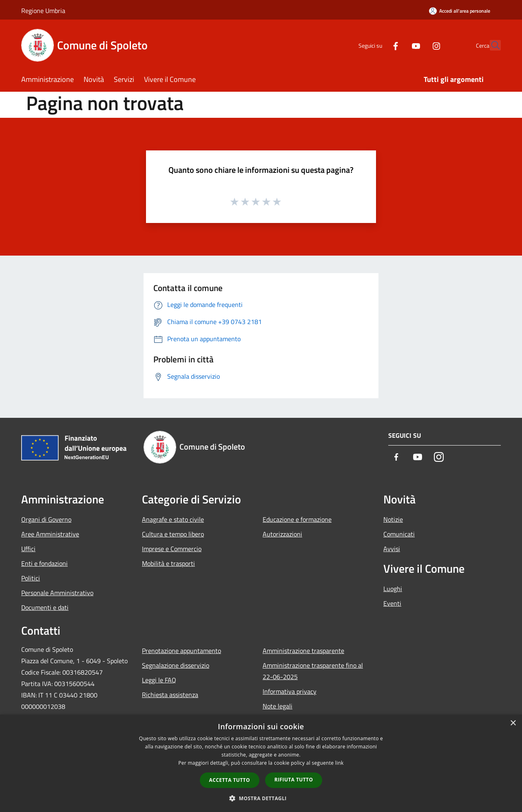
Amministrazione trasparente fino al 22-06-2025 (313, 671)
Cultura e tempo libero (173, 534)
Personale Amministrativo (57, 593)
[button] (261, 798)
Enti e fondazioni (44, 563)
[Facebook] (378, 45)
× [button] (513, 723)
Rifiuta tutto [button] (294, 780)
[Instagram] (418, 45)
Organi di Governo (46, 519)
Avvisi (392, 549)
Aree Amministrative (50, 534)
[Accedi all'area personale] (460, 11)
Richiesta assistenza (170, 695)
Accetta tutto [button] (230, 780)
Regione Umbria (43, 11)
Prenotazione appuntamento (181, 651)
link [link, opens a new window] (340, 763)
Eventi (392, 603)
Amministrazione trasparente (303, 651)
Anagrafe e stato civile (173, 519)
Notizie (393, 519)
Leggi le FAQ (159, 680)
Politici (31, 578)
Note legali (278, 706)
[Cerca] (491, 45)
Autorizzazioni (282, 534)
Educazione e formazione (297, 519)
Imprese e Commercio (172, 549)
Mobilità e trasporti (168, 563)
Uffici (28, 549)
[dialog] (261, 763)
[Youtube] (398, 45)
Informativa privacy (290, 691)
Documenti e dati (45, 607)
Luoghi (393, 589)
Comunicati (399, 534)
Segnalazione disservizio (176, 665)
